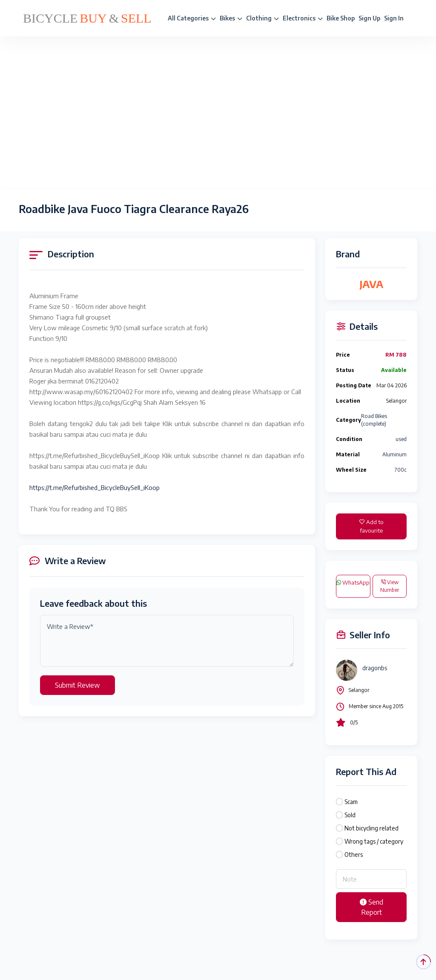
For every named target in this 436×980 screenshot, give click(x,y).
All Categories (192, 18)
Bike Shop (341, 18)
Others (354, 855)
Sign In (394, 18)
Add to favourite (371, 526)
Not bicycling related (371, 828)
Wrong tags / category (374, 841)
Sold (350, 815)
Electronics (303, 18)
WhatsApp (353, 582)
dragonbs (375, 668)
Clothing (262, 18)
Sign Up (369, 18)
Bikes (231, 18)
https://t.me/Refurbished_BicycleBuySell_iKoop (95, 487)
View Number (390, 586)
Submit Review (77, 685)
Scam (351, 802)
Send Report (371, 907)
